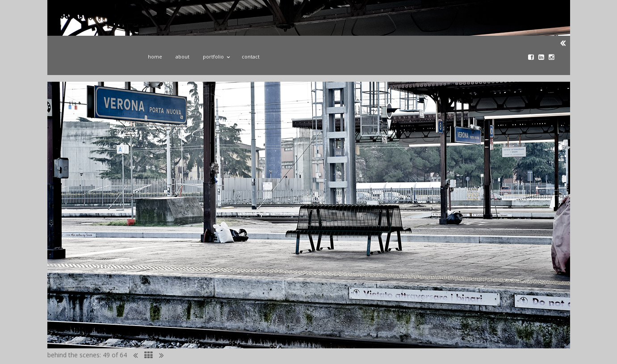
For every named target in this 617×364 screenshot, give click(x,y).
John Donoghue (93, 59)
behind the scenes (73, 355)
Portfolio (216, 55)
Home (155, 56)
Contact (251, 56)
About (183, 56)
